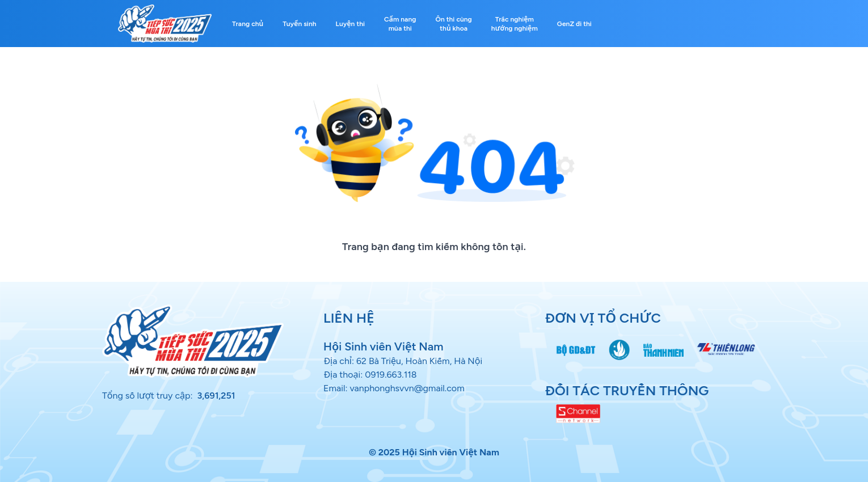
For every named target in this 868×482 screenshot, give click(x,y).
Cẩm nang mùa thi (400, 24)
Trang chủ (248, 24)
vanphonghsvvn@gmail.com (407, 388)
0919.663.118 (391, 375)
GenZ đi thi (574, 24)
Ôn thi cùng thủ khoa (454, 24)
